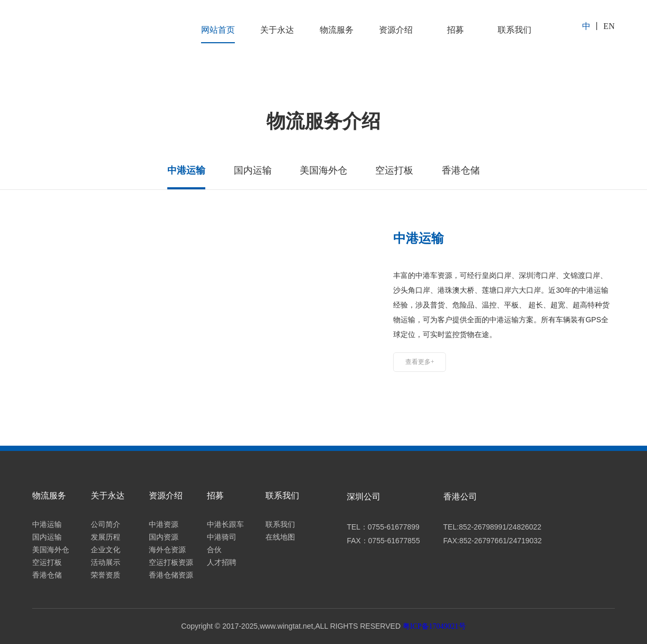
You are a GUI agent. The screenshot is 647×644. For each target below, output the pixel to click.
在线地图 (280, 537)
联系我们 (515, 30)
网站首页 (218, 30)
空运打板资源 (171, 563)
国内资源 (164, 537)
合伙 (214, 550)
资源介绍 (396, 30)
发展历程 (106, 537)
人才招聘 (222, 563)
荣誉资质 (106, 575)
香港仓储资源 (171, 575)
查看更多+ (420, 362)
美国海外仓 (51, 550)
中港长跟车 (225, 525)
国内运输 (47, 537)
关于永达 (277, 30)
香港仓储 (47, 575)
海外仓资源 (167, 550)
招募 (455, 30)
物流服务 (337, 30)
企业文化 (106, 550)
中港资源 (164, 525)
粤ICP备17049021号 (434, 626)
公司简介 (106, 525)
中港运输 (47, 525)
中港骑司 (222, 537)
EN (609, 26)
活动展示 (106, 563)
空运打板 (47, 563)
